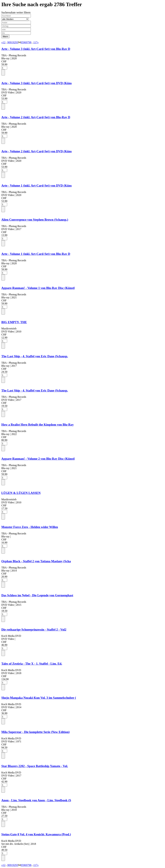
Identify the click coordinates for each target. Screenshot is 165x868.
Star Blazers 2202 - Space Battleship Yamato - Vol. (35, 766)
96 (25, 42)
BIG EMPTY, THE (14, 322)
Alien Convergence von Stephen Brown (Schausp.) (35, 220)
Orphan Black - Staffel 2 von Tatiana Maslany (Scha (36, 561)
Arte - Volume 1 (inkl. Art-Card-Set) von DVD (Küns (36, 186)
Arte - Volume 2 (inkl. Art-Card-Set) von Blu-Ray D (36, 117)
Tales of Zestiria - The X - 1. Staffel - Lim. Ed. (32, 664)
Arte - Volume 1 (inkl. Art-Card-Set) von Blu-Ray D (36, 254)
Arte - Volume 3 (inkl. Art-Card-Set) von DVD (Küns (36, 83)
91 (11, 42)
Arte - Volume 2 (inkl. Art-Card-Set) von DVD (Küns (36, 151)
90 (9, 42)
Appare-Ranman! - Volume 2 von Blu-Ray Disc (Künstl (38, 459)
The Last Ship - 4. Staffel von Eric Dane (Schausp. (35, 356)
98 (30, 42)
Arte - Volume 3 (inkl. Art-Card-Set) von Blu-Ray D (36, 49)
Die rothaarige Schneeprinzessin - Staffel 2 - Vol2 (34, 630)
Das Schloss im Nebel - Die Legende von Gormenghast (37, 595)
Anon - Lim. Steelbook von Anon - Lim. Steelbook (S (36, 800)
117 (35, 42)
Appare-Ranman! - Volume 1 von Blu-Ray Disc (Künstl (38, 288)
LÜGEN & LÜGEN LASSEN (21, 493)
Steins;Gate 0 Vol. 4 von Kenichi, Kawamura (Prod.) (36, 834)
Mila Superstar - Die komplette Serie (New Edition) (35, 732)
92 (14, 42)
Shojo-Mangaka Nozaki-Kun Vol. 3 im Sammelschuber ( (39, 698)
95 (22, 42)
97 (27, 42)
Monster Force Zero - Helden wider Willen (30, 527)
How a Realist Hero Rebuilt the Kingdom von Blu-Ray (37, 425)
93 (17, 42)
